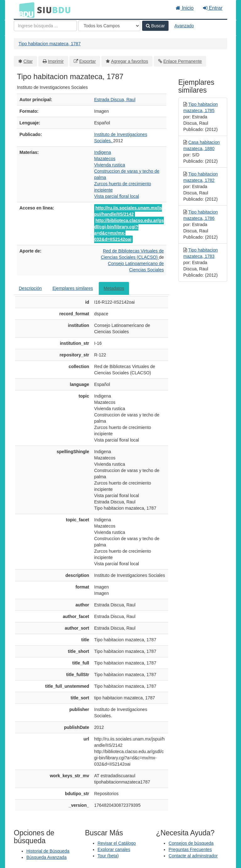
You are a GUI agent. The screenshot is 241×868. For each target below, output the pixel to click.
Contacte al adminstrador (193, 856)
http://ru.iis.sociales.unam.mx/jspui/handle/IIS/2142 (128, 211)
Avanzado (184, 26)
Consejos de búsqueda (191, 843)
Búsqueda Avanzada (46, 857)
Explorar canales (114, 849)
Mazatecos (105, 159)
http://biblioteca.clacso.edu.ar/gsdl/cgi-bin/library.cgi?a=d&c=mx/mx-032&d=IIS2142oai (129, 230)
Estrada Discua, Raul (115, 100)
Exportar (87, 61)
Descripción (30, 288)
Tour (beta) (108, 856)
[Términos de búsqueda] (45, 26)
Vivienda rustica (110, 165)
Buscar (155, 26)
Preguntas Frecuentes (190, 849)
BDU (25, 10)
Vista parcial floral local (117, 196)
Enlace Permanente (182, 61)
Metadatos (114, 288)
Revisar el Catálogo (117, 843)
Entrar (213, 8)
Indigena (103, 152)
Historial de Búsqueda (48, 851)
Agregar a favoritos (130, 61)
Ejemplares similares (73, 288)
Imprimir (56, 61)
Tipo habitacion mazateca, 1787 (50, 44)
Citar (28, 61)
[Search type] (109, 26)
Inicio (185, 8)
